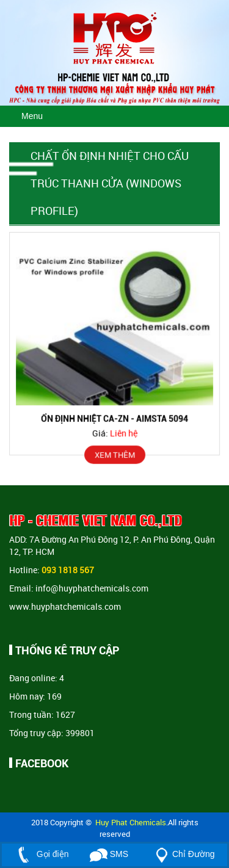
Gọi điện (41, 854)
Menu (32, 116)
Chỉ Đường (183, 854)
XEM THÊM (115, 454)
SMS (109, 854)
